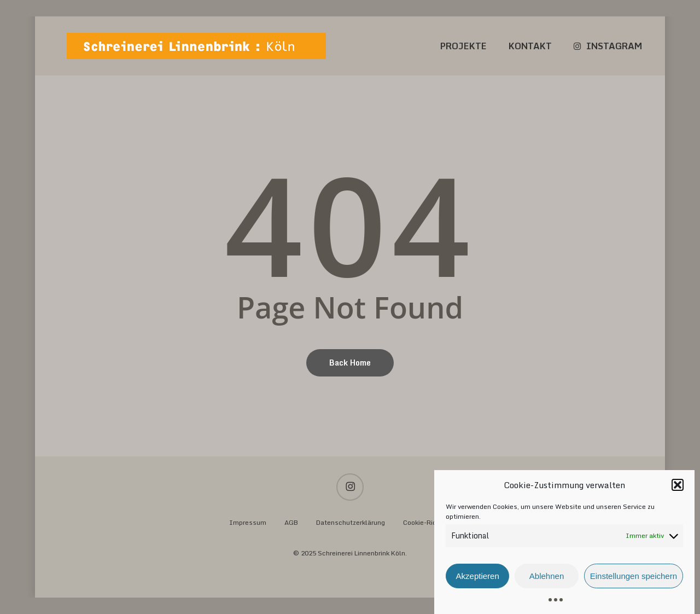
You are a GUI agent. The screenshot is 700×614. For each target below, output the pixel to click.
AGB (291, 522)
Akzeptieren (478, 580)
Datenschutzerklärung (351, 522)
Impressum (248, 522)
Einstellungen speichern (634, 580)
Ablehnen (547, 580)
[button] (678, 489)
